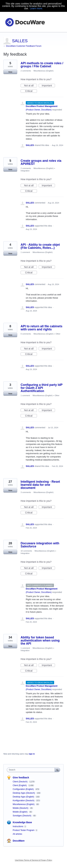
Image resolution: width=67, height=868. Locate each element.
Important (48, 86)
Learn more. (36, 8)
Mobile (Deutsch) (21, 808)
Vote (10, 72)
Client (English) (20, 785)
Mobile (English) (20, 812)
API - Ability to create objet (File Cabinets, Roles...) (40, 246)
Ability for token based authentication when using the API (40, 640)
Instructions (18, 826)
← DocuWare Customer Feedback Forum (22, 46)
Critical (31, 91)
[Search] (57, 770)
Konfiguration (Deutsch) (24, 801)
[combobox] (32, 770)
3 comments (26, 492)
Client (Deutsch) (20, 782)
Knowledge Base (22, 822)
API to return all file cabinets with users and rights (41, 328)
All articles (17, 834)
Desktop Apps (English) (24, 797)
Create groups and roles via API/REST (41, 162)
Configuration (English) (23, 789)
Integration (25, 171)
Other (58, 334)
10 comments (26, 551)
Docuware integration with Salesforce (40, 545)
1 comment (25, 252)
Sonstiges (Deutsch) (22, 816)
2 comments (26, 71)
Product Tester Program (24, 830)
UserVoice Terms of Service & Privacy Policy (34, 860)
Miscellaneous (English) (43, 71)
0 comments (26, 334)
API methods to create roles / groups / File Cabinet (42, 65)
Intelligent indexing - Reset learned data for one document (40, 485)
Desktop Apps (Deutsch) (24, 793)
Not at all (30, 86)
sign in (32, 754)
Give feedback (21, 778)
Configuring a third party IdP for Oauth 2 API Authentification (42, 388)
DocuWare (19, 841)
